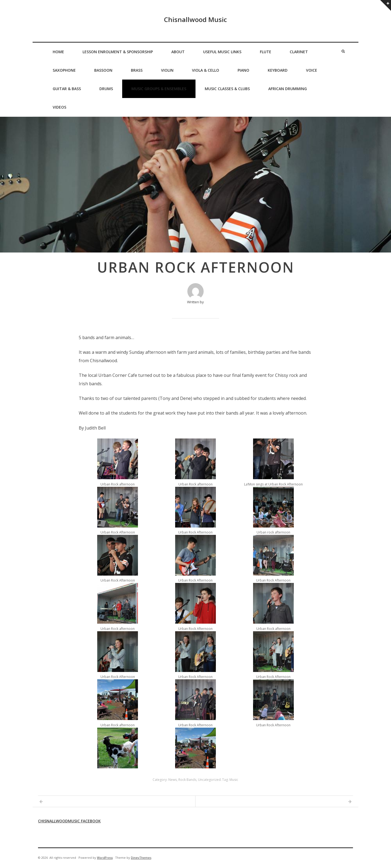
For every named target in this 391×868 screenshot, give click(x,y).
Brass (137, 70)
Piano (243, 70)
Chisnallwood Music (195, 19)
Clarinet (299, 52)
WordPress (105, 858)
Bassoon (103, 70)
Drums (106, 89)
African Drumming (288, 89)
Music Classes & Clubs (227, 89)
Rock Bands (187, 780)
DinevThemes (141, 858)
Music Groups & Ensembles (159, 89)
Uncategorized (209, 780)
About (178, 52)
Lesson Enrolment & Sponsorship (118, 52)
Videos (59, 107)
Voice (312, 70)
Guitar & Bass (67, 89)
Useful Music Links (222, 52)
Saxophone (64, 70)
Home (58, 52)
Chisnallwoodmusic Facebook (69, 821)
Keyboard (278, 70)
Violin (167, 70)
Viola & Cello (206, 70)
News (173, 780)
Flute (266, 52)
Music (234, 780)
